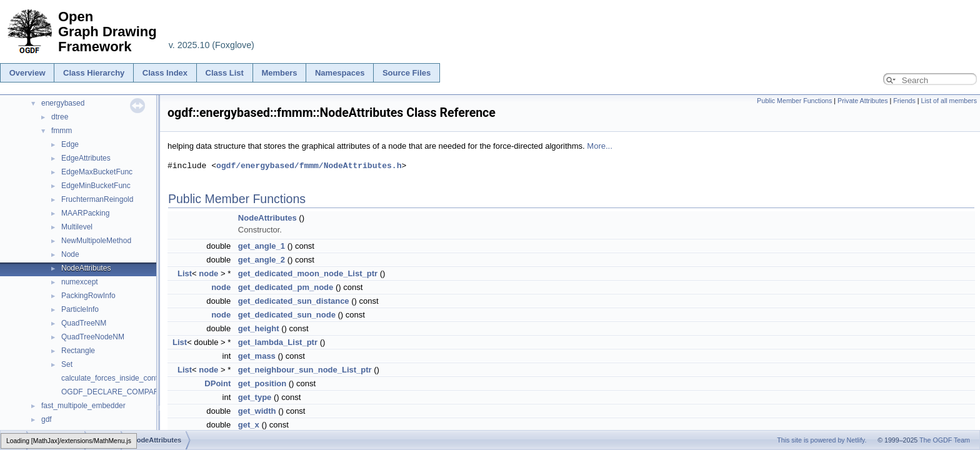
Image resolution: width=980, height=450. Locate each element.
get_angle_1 (262, 246)
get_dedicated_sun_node (287, 315)
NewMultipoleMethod (96, 241)
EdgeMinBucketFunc (96, 186)
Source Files (407, 73)
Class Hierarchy (94, 73)
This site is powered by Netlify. (822, 440)
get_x (249, 425)
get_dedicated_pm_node (286, 287)
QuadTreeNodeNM (93, 337)
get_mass (257, 356)
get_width (257, 411)
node (208, 273)
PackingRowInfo (88, 296)
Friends (904, 101)
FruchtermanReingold (97, 199)
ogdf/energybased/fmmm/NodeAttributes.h (309, 166)
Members (279, 73)
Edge (70, 144)
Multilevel (77, 227)
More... (599, 146)
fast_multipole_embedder (83, 406)
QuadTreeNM (84, 323)
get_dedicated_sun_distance (294, 301)
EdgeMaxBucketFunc (97, 172)
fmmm (62, 131)
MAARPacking (85, 213)
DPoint (217, 383)
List (185, 273)
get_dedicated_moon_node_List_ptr (308, 273)
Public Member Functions (794, 101)
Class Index (165, 73)
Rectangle (78, 351)
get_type (255, 397)
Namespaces (340, 73)
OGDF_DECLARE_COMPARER (115, 392)
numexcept (80, 282)
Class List (225, 73)
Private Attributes (863, 101)
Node (70, 254)
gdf (47, 419)
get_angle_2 (262, 260)
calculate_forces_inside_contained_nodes (131, 378)
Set (67, 364)
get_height (259, 328)
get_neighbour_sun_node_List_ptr (305, 370)
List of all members (949, 101)
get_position (262, 383)
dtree (60, 117)
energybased (63, 103)
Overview (27, 73)
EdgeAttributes (86, 158)
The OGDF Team (945, 440)
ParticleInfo (80, 309)
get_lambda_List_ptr (278, 342)
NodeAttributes (86, 268)
